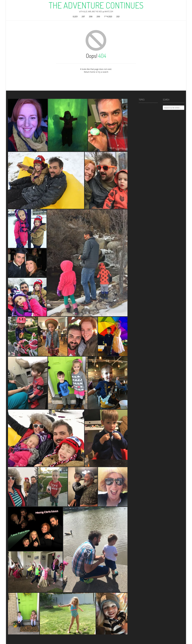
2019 (98, 17)
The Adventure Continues (96, 5)
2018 (91, 17)
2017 (83, 17)
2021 (118, 17)
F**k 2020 (108, 17)
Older (75, 17)
